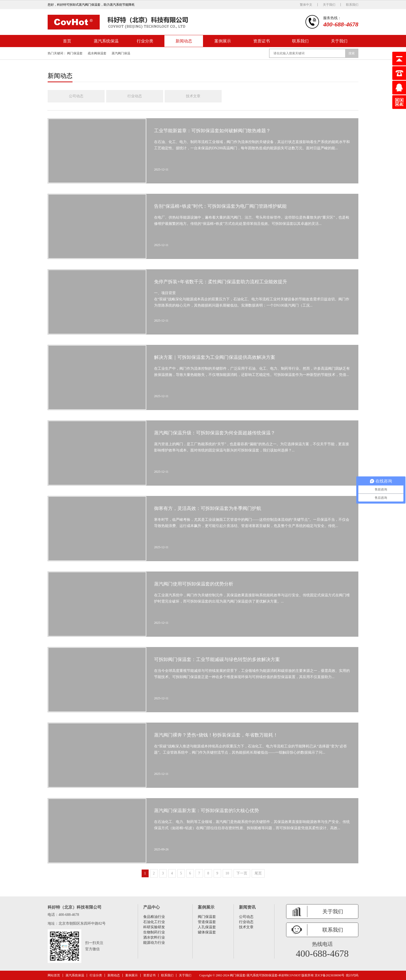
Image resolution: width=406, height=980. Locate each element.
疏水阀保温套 (97, 53)
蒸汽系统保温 (106, 41)
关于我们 (329, 5)
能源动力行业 (154, 943)
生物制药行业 (154, 932)
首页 (67, 41)
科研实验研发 (154, 927)
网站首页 (54, 975)
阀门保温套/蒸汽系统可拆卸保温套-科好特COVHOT (265, 975)
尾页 (258, 873)
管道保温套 (207, 922)
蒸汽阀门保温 (121, 53)
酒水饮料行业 (154, 937)
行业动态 (135, 96)
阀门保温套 (75, 53)
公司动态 (76, 96)
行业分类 (145, 41)
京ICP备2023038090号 (329, 975)
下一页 (242, 873)
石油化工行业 (154, 922)
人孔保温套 (207, 927)
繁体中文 (306, 5)
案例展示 (223, 41)
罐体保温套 (207, 932)
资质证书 (262, 41)
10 (227, 873)
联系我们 (352, 5)
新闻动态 (184, 41)
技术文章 (193, 96)
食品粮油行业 (154, 917)
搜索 (352, 53)
